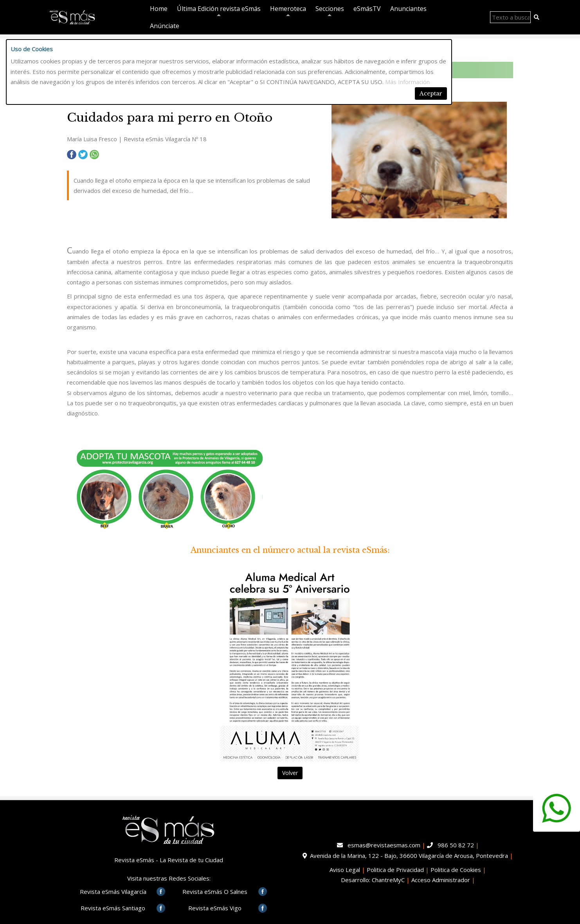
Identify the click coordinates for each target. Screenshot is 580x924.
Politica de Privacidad (395, 870)
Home (159, 9)
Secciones (330, 10)
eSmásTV (367, 9)
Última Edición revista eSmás (219, 10)
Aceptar (431, 93)
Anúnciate (165, 26)
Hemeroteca (288, 10)
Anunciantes (408, 9)
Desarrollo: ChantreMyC (373, 880)
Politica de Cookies (456, 870)
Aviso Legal (345, 870)
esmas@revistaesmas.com (384, 845)
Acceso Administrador (441, 880)
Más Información (407, 82)
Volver (290, 773)
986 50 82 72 (456, 845)
